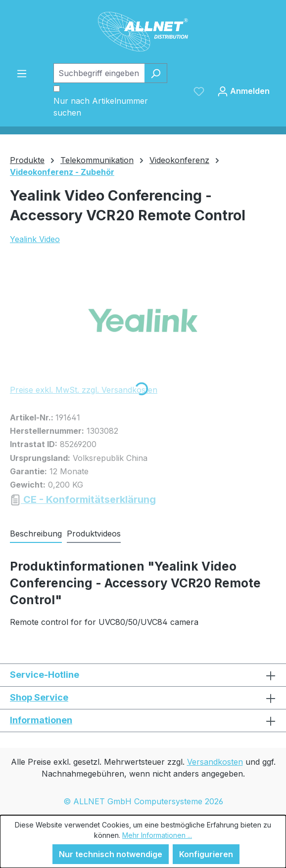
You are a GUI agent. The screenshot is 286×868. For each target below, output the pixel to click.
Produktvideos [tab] (94, 534)
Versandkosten (215, 762)
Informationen (41, 720)
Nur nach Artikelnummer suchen (101, 107)
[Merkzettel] (199, 91)
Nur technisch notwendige (111, 854)
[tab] (36, 534)
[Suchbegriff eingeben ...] (99, 73)
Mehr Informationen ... (157, 835)
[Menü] (22, 73)
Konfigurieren (206, 854)
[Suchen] (156, 73)
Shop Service (39, 697)
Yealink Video (35, 239)
